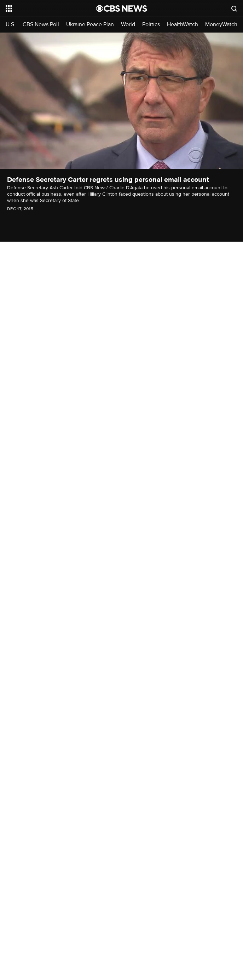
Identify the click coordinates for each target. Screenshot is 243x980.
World (128, 25)
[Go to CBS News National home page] (122, 8)
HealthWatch (183, 25)
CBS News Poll (41, 25)
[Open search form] (234, 8)
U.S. (11, 25)
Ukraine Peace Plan (90, 25)
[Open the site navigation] (44, 8)
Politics (151, 25)
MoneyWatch (221, 25)
